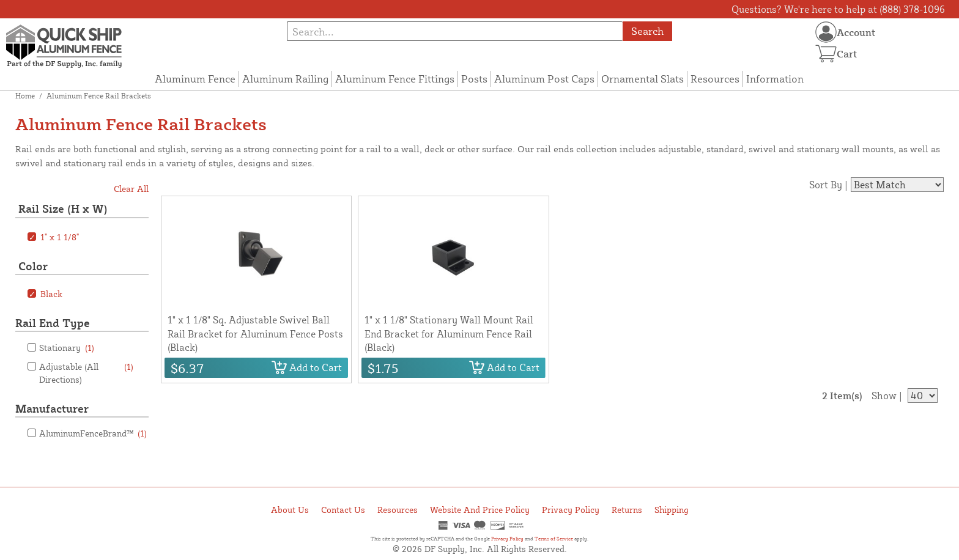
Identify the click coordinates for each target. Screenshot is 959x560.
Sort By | (828, 185)
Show (884, 396)
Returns (627, 510)
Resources (715, 79)
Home (25, 96)
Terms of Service (554, 539)
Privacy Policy (571, 510)
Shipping (672, 510)
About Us (290, 510)
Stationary (67, 348)
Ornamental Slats (642, 79)
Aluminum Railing (285, 79)
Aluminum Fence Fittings (395, 79)
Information (775, 79)
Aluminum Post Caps (544, 79)
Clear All (131, 189)
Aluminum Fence (195, 79)
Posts (474, 79)
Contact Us (343, 510)
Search (647, 31)
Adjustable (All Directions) (86, 372)
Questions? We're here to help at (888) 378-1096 (838, 9)
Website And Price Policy (480, 510)
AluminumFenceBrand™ (93, 433)
